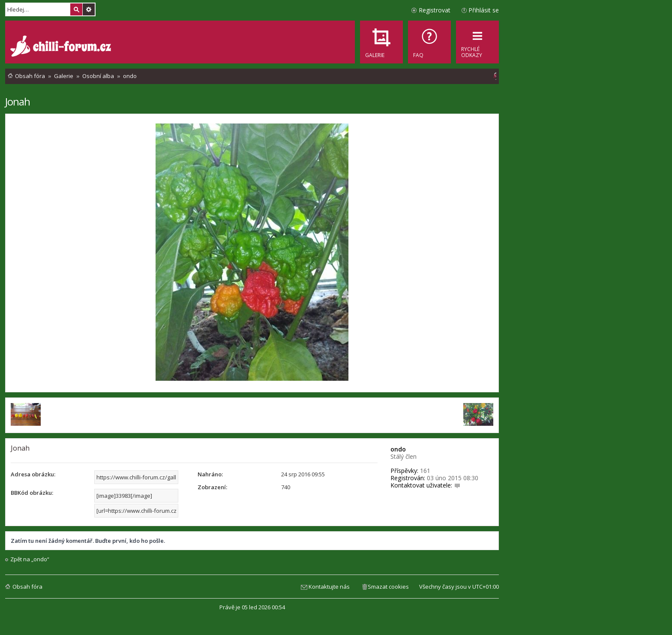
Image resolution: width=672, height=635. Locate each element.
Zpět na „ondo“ (30, 559)
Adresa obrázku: (33, 474)
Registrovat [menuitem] (435, 10)
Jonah (18, 101)
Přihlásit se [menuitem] (484, 10)
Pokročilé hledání (89, 9)
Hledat (76, 9)
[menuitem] (429, 42)
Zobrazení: (212, 487)
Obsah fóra (27, 587)
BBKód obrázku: (32, 493)
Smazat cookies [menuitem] (388, 587)
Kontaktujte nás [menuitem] (329, 587)
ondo (398, 449)
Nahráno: (210, 474)
